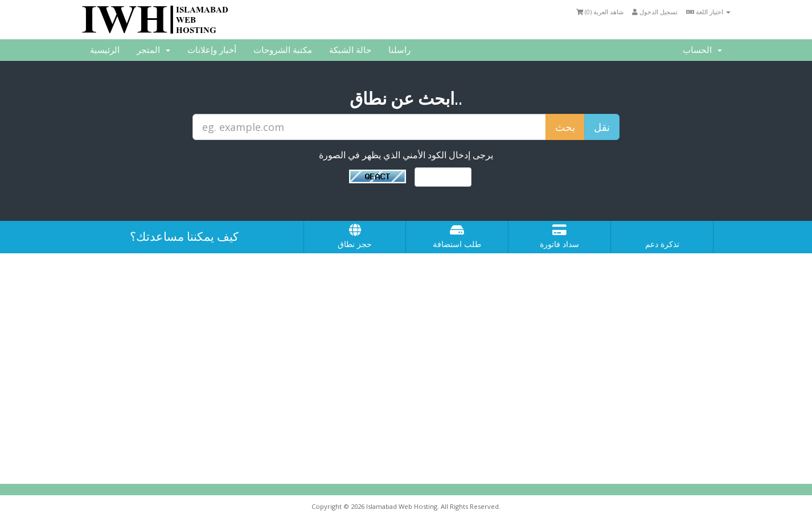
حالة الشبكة (350, 50)
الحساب (702, 50)
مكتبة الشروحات (283, 50)
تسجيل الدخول (655, 12)
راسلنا (399, 50)
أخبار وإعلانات (212, 50)
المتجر (153, 50)
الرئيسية (105, 50)
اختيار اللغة (708, 12)
